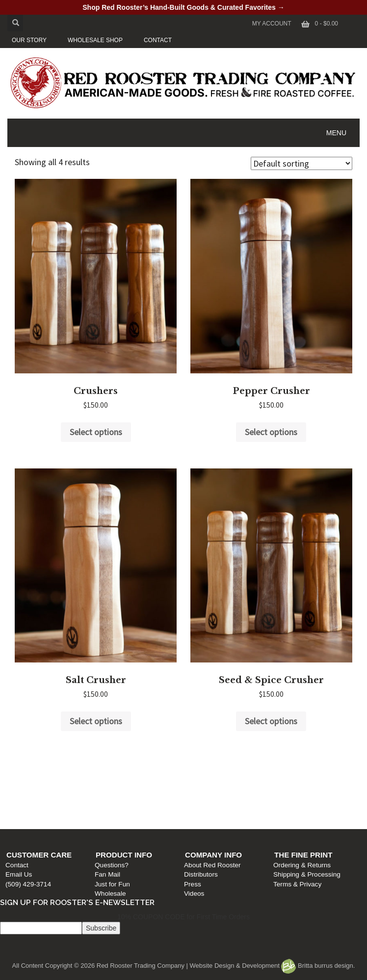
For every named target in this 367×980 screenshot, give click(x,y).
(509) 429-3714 (26, 808)
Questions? (112, 789)
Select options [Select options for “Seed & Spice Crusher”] (271, 721)
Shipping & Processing (312, 798)
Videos (197, 817)
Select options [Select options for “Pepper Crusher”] (271, 432)
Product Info (124, 778)
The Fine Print (308, 778)
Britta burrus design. (318, 966)
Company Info (216, 778)
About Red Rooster (215, 789)
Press (195, 808)
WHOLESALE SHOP (95, 40)
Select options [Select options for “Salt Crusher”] (96, 721)
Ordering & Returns (307, 789)
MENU (336, 133)
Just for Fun (112, 808)
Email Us (16, 798)
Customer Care (37, 778)
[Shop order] (301, 163)
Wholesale (110, 817)
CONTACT (158, 40)
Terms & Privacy (302, 808)
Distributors (203, 798)
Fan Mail (107, 798)
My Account (272, 24)
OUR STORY (29, 40)
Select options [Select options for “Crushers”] (96, 432)
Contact (14, 789)
